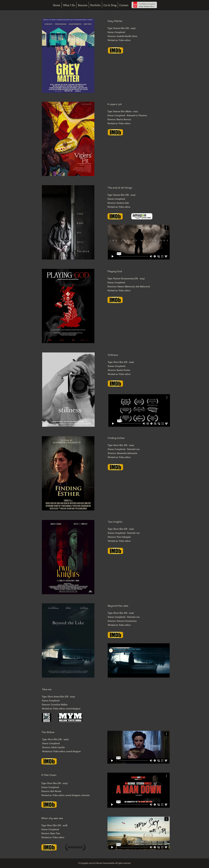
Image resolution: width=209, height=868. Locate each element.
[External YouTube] (139, 75)
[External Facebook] (139, 327)
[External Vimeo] (139, 242)
